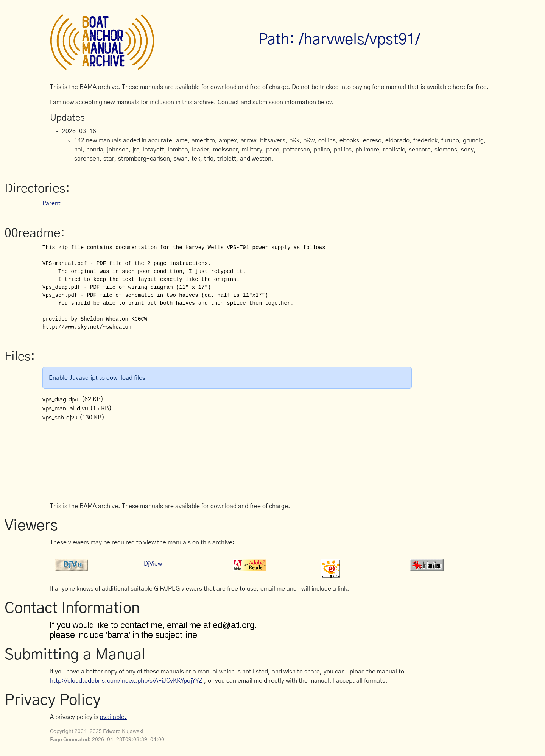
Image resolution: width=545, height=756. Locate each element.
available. (113, 717)
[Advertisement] (188, 451)
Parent (51, 203)
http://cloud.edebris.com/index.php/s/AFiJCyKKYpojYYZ (126, 681)
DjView (153, 564)
